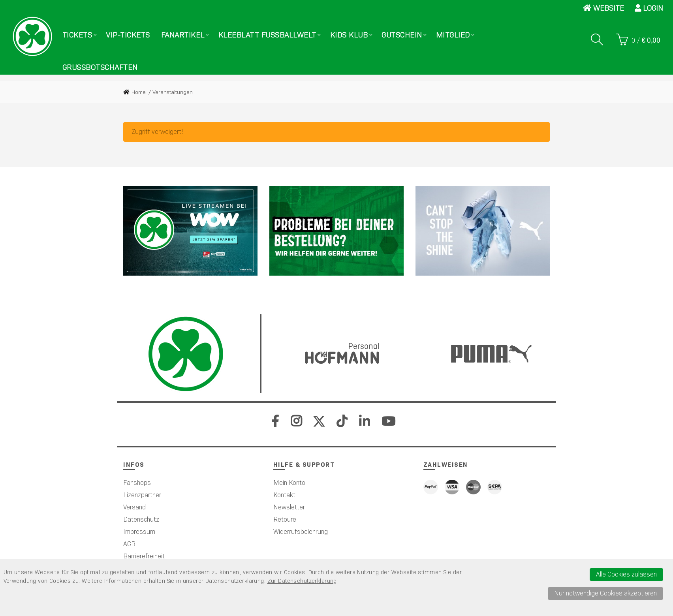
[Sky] (190, 231)
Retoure (285, 519)
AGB (129, 544)
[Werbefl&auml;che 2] (336, 231)
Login (649, 8)
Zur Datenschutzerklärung (302, 581)
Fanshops (137, 483)
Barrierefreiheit (144, 556)
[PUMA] (483, 231)
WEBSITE (603, 8)
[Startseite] (32, 36)
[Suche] (597, 39)
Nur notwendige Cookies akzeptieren (605, 593)
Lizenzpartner (142, 495)
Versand (134, 507)
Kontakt (284, 495)
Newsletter (289, 507)
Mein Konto (289, 483)
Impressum (139, 532)
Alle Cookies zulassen (626, 574)
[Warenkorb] (638, 39)
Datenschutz (141, 519)
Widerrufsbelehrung (301, 532)
